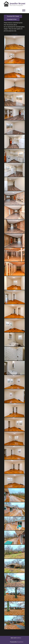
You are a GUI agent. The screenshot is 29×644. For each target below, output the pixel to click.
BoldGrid (19, 638)
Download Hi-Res (12, 19)
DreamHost (20, 642)
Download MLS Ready (13, 16)
